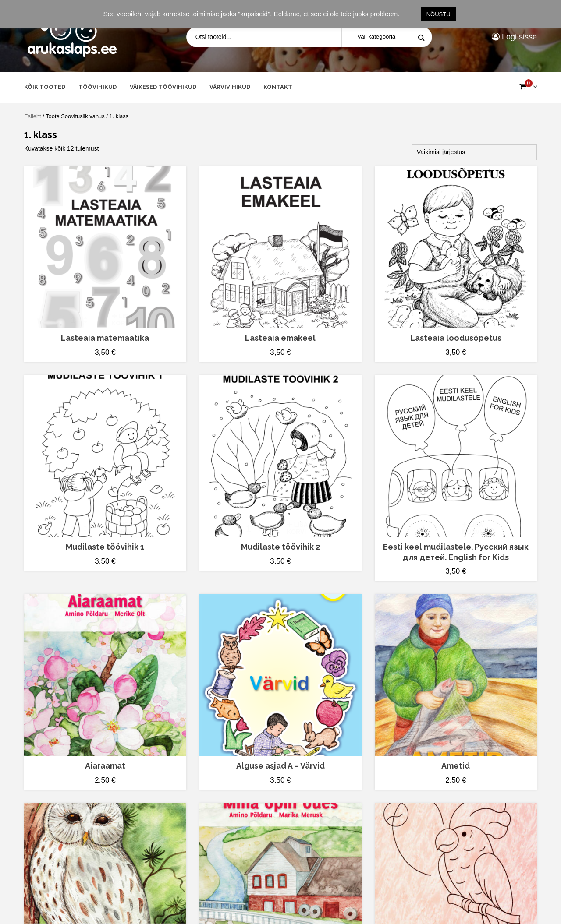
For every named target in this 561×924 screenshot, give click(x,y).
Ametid (456, 766)
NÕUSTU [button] (439, 14)
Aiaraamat (105, 766)
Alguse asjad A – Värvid (280, 766)
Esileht (33, 116)
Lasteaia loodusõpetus (456, 338)
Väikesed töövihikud (163, 87)
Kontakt (278, 87)
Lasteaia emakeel (280, 338)
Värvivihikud (230, 87)
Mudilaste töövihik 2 (280, 547)
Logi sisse (514, 37)
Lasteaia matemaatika (105, 338)
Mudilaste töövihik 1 (105, 547)
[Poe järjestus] (474, 152)
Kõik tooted (45, 87)
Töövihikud (98, 87)
